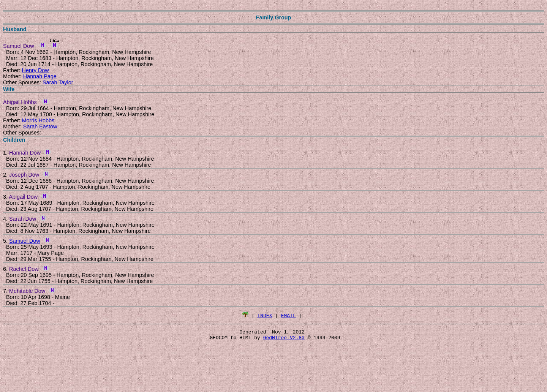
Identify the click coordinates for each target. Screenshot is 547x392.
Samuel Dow (25, 241)
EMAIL (289, 315)
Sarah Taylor (58, 82)
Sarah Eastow (40, 126)
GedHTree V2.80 (284, 340)
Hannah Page (40, 76)
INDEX (265, 315)
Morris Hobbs (38, 120)
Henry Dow (36, 70)
